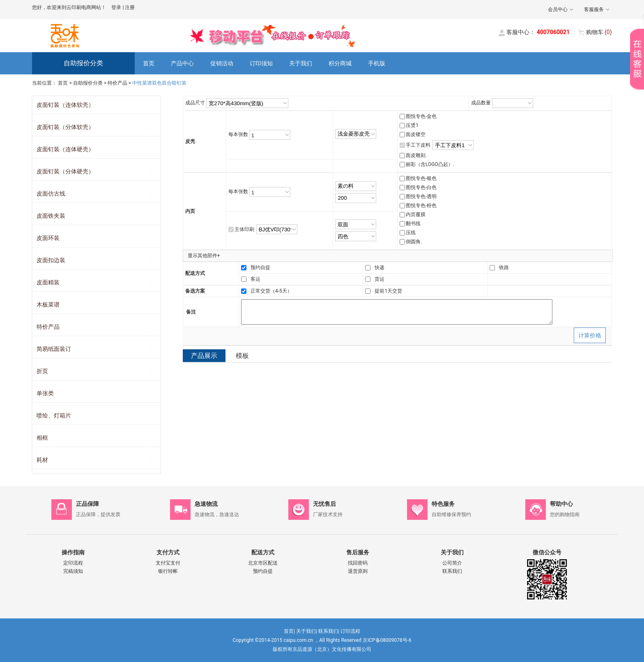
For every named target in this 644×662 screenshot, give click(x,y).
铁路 (504, 268)
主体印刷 (244, 229)
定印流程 (73, 563)
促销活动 (222, 63)
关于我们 (301, 63)
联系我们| (329, 631)
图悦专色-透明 (421, 196)
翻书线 (413, 224)
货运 (379, 279)
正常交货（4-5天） (271, 291)
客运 (255, 279)
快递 (379, 268)
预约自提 (260, 268)
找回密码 (358, 563)
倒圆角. (414, 242)
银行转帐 (168, 571)
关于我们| (307, 631)
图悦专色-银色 (421, 178)
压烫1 (412, 125)
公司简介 (452, 563)
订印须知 (261, 63)
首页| (289, 631)
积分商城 (340, 63)
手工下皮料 (418, 145)
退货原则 (358, 571)
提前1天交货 (388, 291)
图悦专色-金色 (421, 116)
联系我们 (452, 571)
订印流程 (350, 631)
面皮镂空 (416, 134)
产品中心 (182, 63)
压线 (411, 233)
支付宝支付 (168, 563)
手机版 (377, 63)
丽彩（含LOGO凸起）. (430, 164)
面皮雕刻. (416, 155)
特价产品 (117, 83)
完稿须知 (73, 571)
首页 (149, 63)
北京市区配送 (263, 563)
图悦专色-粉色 (421, 205)
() (599, 32)
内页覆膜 (416, 215)
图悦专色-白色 (421, 187)
